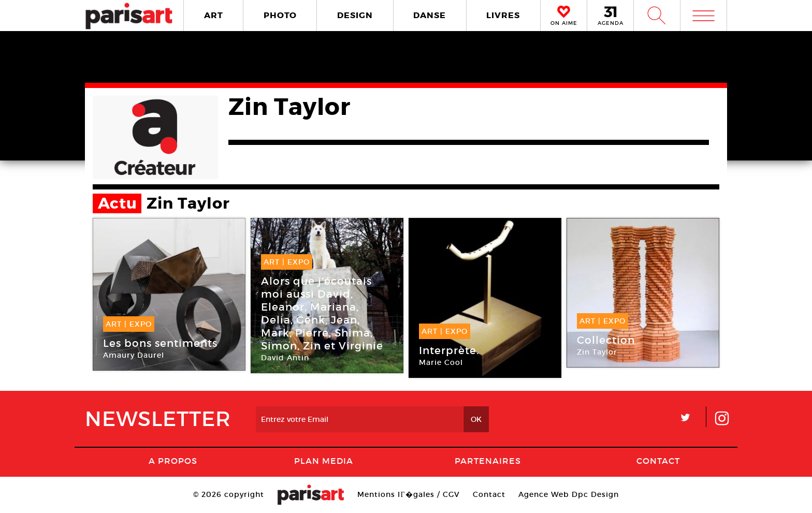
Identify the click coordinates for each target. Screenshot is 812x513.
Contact (658, 461)
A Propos (173, 461)
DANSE (430, 15)
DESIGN (355, 15)
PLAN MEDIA (324, 461)
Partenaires (488, 461)
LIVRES (503, 15)
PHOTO (280, 15)
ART (214, 15)
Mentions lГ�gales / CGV (408, 494)
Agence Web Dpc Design (569, 494)
